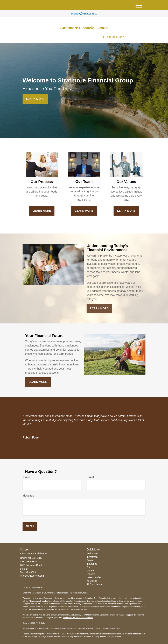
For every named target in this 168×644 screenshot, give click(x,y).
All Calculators (94, 584)
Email (90, 477)
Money (90, 571)
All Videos (92, 581)
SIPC (118, 628)
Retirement (92, 554)
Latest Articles (94, 577)
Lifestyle (91, 574)
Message (28, 496)
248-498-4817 (113, 37)
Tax (88, 567)
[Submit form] (30, 526)
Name (26, 477)
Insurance (92, 564)
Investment (92, 557)
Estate (90, 560)
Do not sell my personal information (78, 618)
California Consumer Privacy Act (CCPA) (108, 615)
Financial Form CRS (35, 587)
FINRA (113, 628)
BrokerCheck (82, 593)
